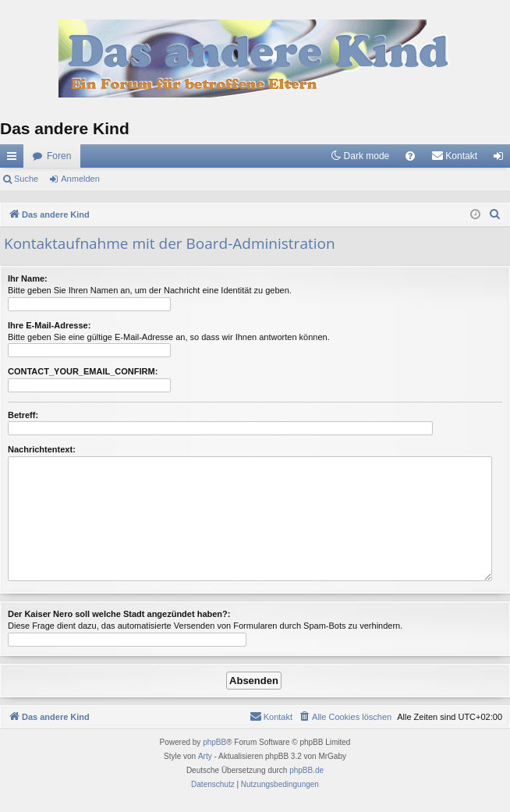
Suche (26, 179)
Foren (59, 156)
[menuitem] (410, 156)
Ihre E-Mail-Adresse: (49, 325)
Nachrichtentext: (42, 449)
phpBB (214, 742)
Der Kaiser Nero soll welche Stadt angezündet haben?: (119, 614)
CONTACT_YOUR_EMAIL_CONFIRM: (83, 371)
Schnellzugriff (15, 159)
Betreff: (23, 415)
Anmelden (80, 179)
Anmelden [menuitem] (502, 159)
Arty (205, 756)
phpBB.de (306, 770)
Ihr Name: (28, 278)
